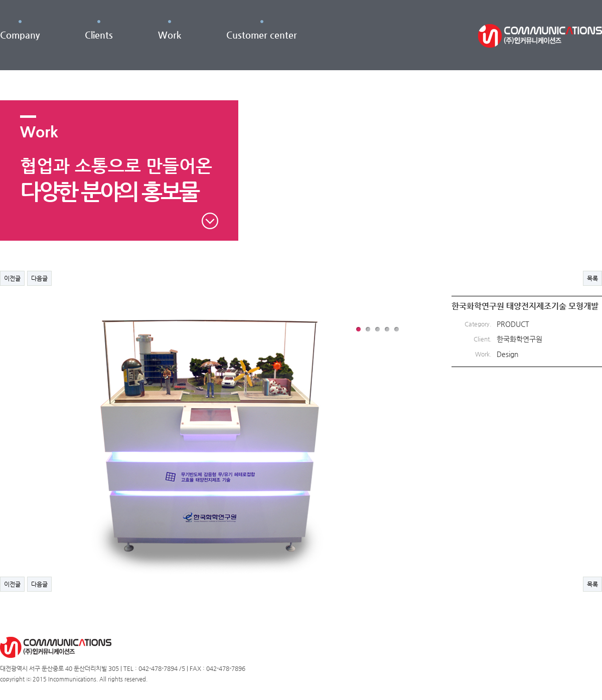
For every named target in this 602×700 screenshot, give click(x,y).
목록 (592, 278)
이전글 (12, 278)
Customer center (262, 35)
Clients (99, 35)
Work (170, 35)
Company (20, 35)
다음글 (39, 278)
